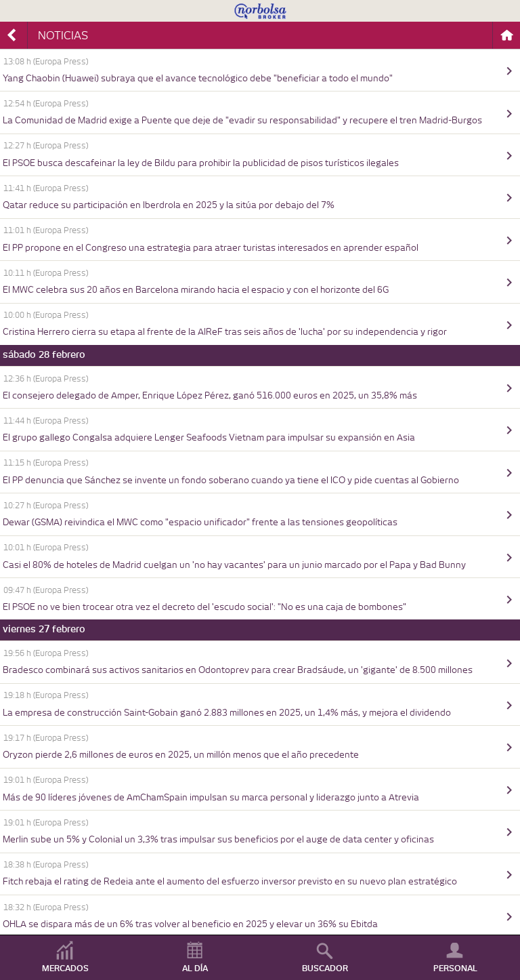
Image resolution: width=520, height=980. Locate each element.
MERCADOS (65, 968)
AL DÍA (195, 968)
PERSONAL (455, 968)
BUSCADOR (325, 968)
